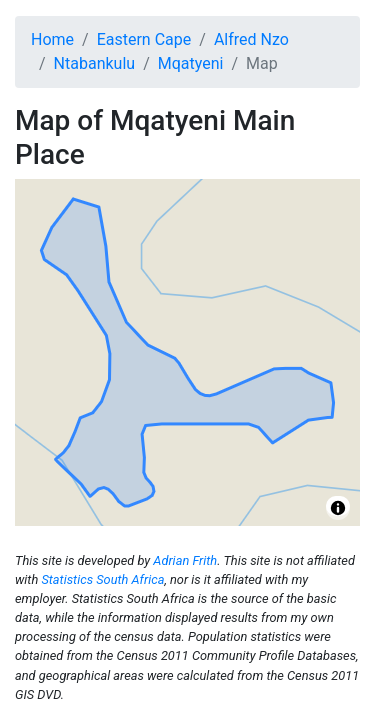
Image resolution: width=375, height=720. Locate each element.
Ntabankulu (95, 63)
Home (52, 39)
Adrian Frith (185, 560)
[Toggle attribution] (338, 508)
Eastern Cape (144, 39)
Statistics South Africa (102, 579)
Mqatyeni (191, 63)
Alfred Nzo (251, 39)
